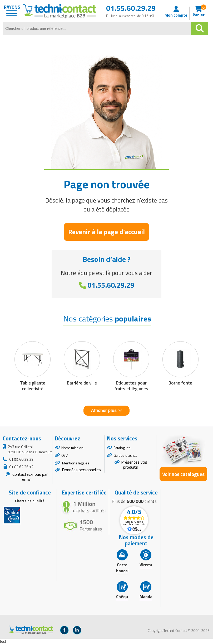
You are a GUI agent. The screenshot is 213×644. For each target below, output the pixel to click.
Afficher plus (106, 410)
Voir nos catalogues (183, 474)
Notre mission (72, 448)
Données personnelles (81, 470)
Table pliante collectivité (33, 386)
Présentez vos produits (134, 465)
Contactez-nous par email (29, 477)
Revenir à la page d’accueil (106, 232)
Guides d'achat (125, 455)
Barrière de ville (82, 383)
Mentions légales (75, 463)
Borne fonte (180, 383)
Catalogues (122, 448)
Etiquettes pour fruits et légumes (131, 386)
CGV (65, 455)
